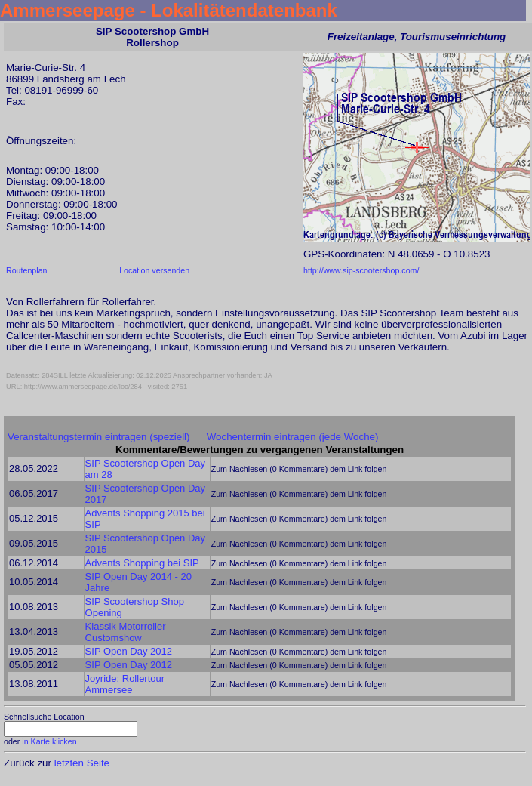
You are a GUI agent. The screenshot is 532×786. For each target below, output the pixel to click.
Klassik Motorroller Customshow (126, 632)
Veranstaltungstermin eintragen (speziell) (99, 437)
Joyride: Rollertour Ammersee (125, 684)
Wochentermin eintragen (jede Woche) (293, 437)
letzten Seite (82, 763)
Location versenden (154, 270)
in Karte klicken (49, 741)
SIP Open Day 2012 (129, 651)
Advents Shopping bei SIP (142, 563)
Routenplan (27, 270)
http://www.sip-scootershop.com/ (361, 270)
